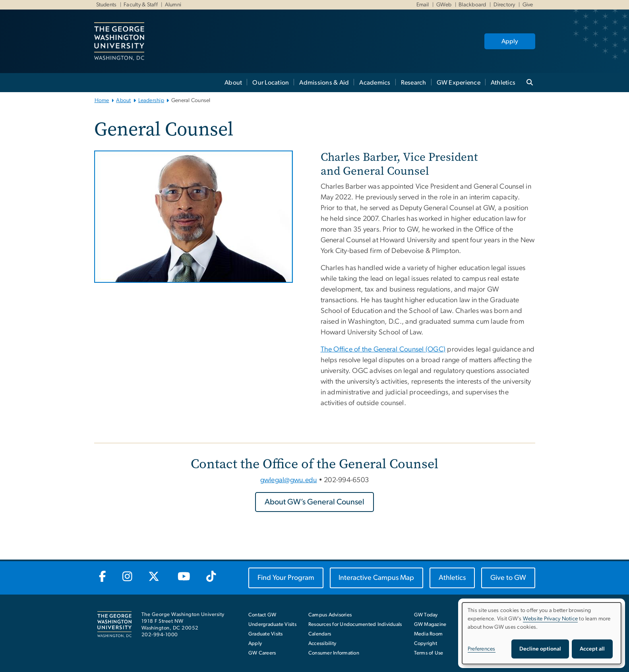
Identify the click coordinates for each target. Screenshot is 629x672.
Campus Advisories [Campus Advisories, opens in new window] (330, 615)
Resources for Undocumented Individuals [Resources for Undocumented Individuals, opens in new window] (355, 625)
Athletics (503, 83)
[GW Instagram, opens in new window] (127, 577)
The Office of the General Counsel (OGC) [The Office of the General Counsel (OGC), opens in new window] (383, 350)
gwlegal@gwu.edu (289, 480)
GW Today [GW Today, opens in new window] (426, 615)
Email (423, 5)
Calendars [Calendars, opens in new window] (320, 634)
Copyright (426, 644)
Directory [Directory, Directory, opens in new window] (504, 5)
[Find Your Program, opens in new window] (286, 578)
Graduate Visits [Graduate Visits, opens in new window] (266, 634)
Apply (510, 41)
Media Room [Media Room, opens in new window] (429, 634)
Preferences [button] (482, 649)
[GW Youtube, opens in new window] (184, 577)
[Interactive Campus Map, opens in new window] (377, 578)
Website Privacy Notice (551, 619)
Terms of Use (429, 653)
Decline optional (540, 649)
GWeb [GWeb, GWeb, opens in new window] (443, 5)
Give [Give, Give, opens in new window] (527, 5)
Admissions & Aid (324, 83)
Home (102, 100)
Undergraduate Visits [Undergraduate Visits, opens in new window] (272, 625)
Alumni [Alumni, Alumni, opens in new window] (173, 5)
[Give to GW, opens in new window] (508, 578)
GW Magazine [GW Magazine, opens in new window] (430, 625)
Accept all (592, 649)
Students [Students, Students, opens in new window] (106, 5)
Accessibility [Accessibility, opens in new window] (322, 644)
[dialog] (542, 633)
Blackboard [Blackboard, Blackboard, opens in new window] (472, 5)
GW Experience (459, 83)
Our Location (271, 83)
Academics (375, 83)
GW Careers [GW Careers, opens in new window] (262, 653)
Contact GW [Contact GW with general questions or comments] (262, 615)
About (233, 83)
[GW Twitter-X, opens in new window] (155, 577)
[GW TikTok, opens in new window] (211, 577)
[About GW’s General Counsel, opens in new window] (314, 502)
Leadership (151, 100)
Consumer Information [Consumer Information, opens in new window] (334, 653)
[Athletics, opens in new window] (452, 578)
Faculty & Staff (140, 5)
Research (414, 83)
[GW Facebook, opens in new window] (103, 577)
